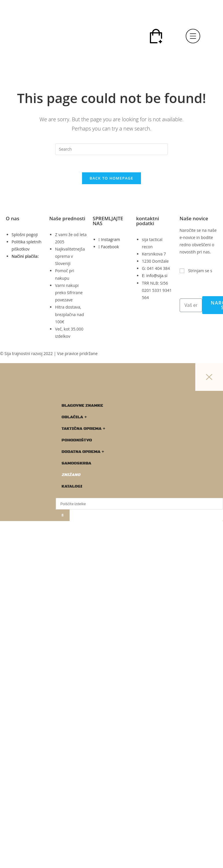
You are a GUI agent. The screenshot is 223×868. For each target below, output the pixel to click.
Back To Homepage (111, 178)
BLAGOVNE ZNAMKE (82, 406)
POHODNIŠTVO (77, 440)
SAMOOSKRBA (76, 463)
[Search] (63, 515)
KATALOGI (72, 486)
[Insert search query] (112, 149)
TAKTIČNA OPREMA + (83, 429)
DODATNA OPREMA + (83, 452)
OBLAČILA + (74, 417)
